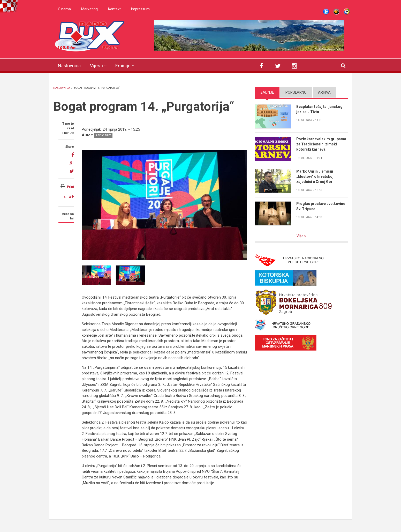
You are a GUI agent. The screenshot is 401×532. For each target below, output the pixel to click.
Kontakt (114, 9)
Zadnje (267, 92)
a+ (71, 197)
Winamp (336, 12)
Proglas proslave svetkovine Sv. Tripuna (321, 206)
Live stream (326, 12)
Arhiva (324, 92)
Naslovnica (69, 66)
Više (300, 236)
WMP (347, 12)
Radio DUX (103, 135)
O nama (64, 9)
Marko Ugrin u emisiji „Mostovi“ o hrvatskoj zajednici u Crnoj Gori (315, 176)
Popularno (296, 92)
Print (70, 187)
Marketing (89, 9)
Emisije (123, 66)
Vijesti (96, 66)
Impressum (140, 9)
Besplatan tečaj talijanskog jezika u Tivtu (319, 109)
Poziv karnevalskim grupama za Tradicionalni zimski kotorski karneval (321, 144)
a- (65, 197)
